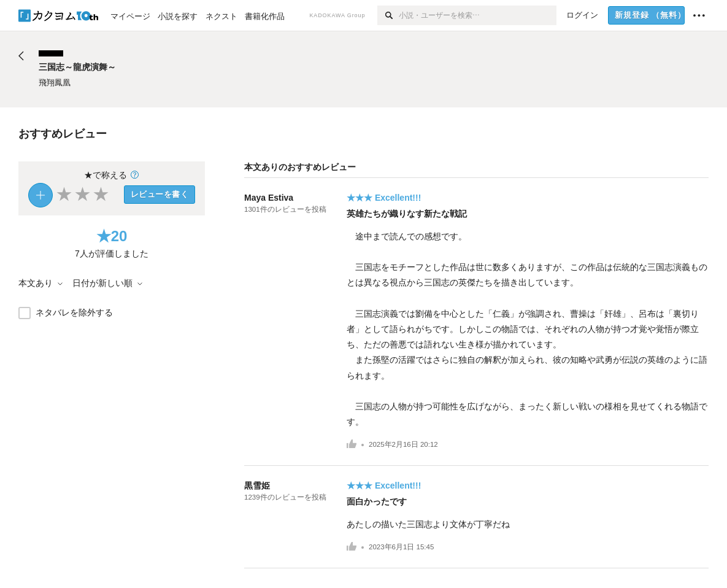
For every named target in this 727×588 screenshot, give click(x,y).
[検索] (388, 15)
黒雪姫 (257, 485)
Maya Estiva (269, 198)
